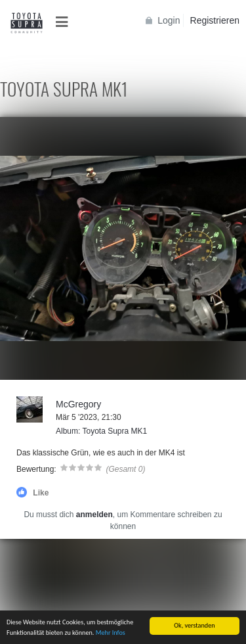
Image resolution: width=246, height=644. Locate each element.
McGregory (78, 404)
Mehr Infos (111, 633)
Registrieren (215, 20)
